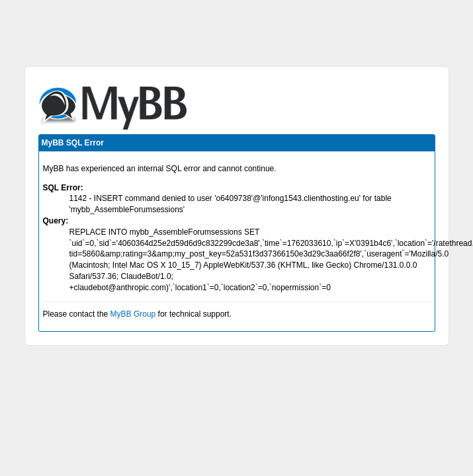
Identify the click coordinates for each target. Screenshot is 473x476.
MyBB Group (133, 314)
